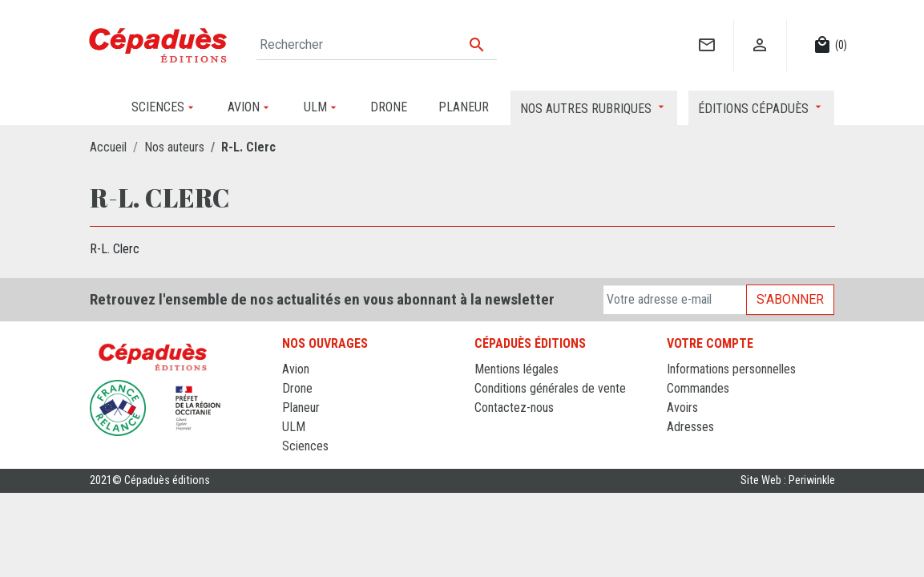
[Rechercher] (377, 45)
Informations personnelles (731, 369)
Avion (296, 369)
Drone (297, 388)
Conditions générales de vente (550, 388)
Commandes (698, 388)
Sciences (305, 446)
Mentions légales (516, 369)
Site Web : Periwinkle (788, 480)
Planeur (301, 408)
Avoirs (682, 408)
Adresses (690, 427)
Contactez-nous (514, 408)
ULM (294, 427)
